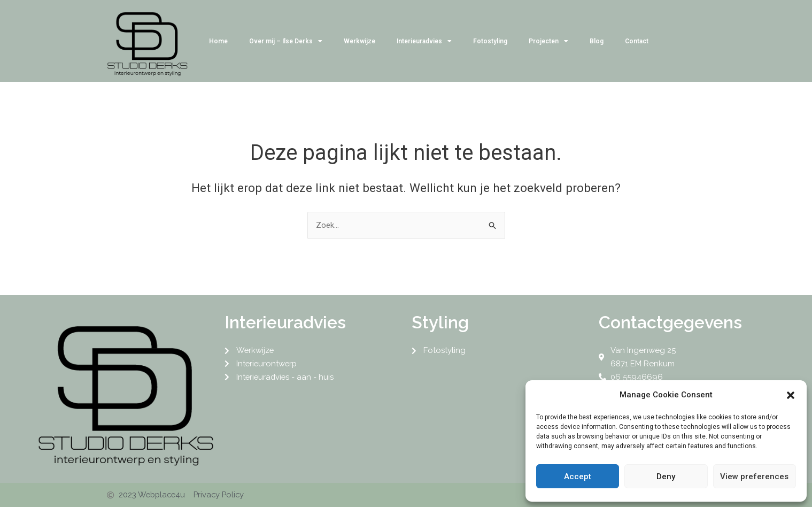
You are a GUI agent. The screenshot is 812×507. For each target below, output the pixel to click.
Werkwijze (359, 41)
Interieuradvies (424, 41)
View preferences (754, 477)
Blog (597, 41)
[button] (791, 395)
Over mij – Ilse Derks (286, 41)
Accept (578, 477)
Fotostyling (490, 41)
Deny (666, 477)
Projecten (548, 41)
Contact (637, 41)
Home (218, 41)
